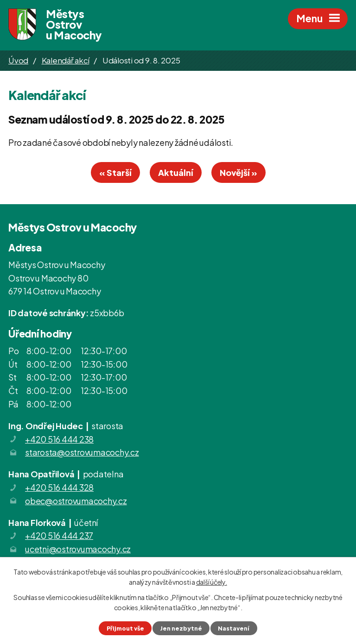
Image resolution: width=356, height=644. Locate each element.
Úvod (18, 60)
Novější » (238, 172)
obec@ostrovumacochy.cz (76, 501)
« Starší (115, 172)
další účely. (212, 582)
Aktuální (176, 172)
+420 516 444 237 (59, 535)
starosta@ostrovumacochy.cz (82, 452)
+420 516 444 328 (59, 487)
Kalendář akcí (66, 60)
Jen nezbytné (181, 628)
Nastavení (234, 628)
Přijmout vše (125, 628)
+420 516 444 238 (59, 439)
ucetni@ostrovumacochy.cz (78, 549)
